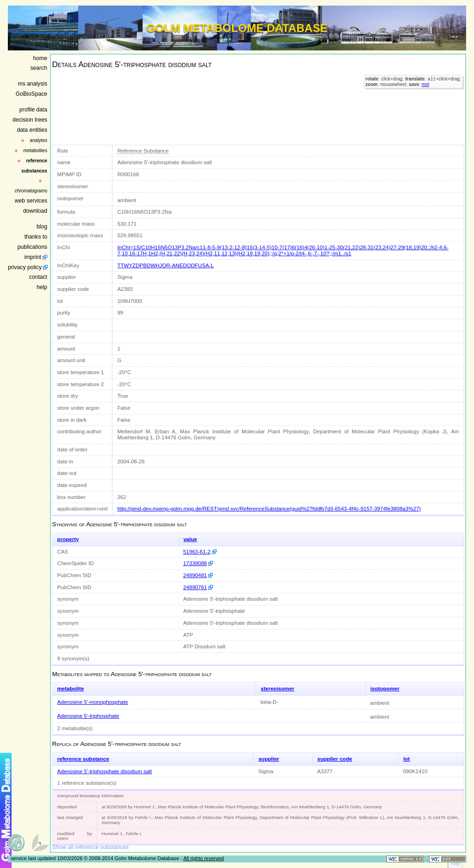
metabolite (71, 689)
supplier (269, 759)
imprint (33, 257)
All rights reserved (204, 858)
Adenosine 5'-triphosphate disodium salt (231, 623)
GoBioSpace (31, 94)
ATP (188, 635)
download (35, 211)
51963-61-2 (197, 552)
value (190, 539)
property (68, 539)
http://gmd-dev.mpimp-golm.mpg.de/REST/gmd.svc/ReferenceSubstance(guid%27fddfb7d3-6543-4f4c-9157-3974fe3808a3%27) (269, 509)
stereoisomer (278, 689)
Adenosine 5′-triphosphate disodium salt (231, 599)
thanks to (36, 237)
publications (32, 247)
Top (455, 863)
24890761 (195, 587)
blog (42, 227)
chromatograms (31, 191)
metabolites (35, 151)
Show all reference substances (91, 847)
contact (38, 277)
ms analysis (33, 84)
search (39, 68)
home (40, 58)
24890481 (195, 575)
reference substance (83, 759)
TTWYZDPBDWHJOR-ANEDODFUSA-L (165, 265)
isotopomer (385, 689)
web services (31, 201)
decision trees (30, 120)
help (42, 287)
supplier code (335, 759)
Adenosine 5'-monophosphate (93, 702)
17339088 (195, 563)
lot (406, 759)
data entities (32, 130)
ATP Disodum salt (204, 646)
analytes (38, 140)
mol (425, 85)
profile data (33, 110)
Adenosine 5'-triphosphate (214, 611)
